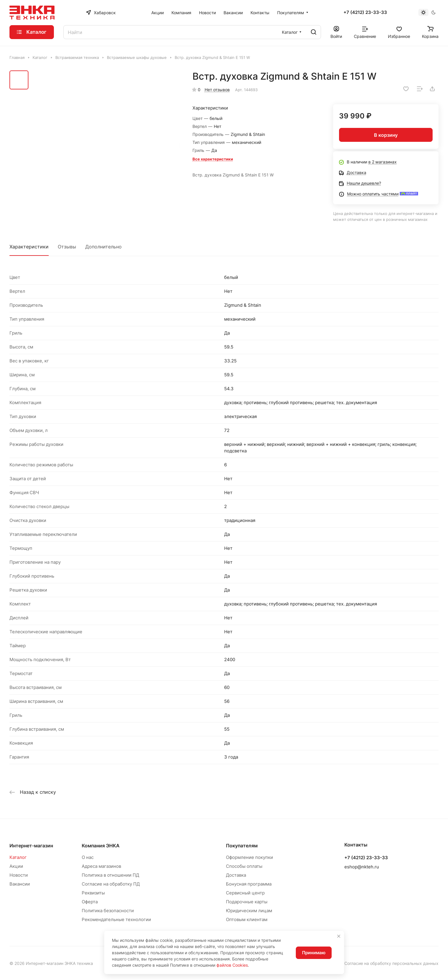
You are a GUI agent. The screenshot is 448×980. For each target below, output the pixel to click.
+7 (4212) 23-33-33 (365, 12)
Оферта (90, 902)
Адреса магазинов (101, 866)
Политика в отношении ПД (110, 875)
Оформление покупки (249, 857)
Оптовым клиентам (247, 919)
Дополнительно (103, 247)
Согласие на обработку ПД (111, 884)
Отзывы (67, 247)
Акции (16, 866)
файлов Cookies (232, 965)
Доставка (236, 875)
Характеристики (29, 247)
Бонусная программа (249, 884)
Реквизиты (93, 893)
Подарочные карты (247, 902)
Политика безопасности (108, 911)
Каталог (18, 857)
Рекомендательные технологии (116, 919)
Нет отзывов (217, 90)
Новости (19, 875)
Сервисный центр (245, 893)
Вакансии (20, 884)
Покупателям (242, 846)
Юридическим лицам (249, 911)
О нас (88, 857)
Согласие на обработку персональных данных (391, 963)
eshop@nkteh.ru (362, 867)
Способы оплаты (244, 866)
